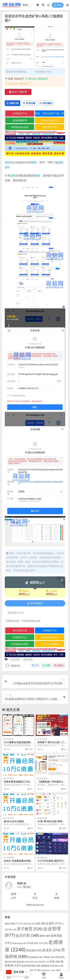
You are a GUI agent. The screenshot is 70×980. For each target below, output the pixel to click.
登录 (58, 5)
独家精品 (22, 72)
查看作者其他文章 (35, 905)
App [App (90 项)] (10, 923)
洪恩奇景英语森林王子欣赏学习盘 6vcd (18, 783)
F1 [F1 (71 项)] (19, 923)
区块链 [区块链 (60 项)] (32, 943)
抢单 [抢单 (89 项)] (55, 961)
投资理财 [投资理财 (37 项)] (43, 962)
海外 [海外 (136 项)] (34, 970)
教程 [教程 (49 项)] (59, 966)
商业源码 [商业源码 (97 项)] (34, 950)
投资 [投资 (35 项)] (33, 962)
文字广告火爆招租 (50, 644)
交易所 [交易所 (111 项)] (54, 923)
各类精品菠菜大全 (50, 120)
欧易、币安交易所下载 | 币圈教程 (50, 114)
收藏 (46, 665)
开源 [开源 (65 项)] (60, 957)
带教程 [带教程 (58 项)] (49, 957)
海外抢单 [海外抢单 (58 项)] (48, 971)
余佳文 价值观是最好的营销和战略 (17, 862)
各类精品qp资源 (20, 127)
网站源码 (43, 778)
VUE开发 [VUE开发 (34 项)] (29, 924)
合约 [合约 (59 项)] (43, 943)
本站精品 (10, 739)
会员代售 (15, 659)
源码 (13, 175)
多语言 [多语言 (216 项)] (51, 950)
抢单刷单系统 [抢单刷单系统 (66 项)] (31, 966)
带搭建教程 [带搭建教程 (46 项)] (35, 957)
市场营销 (10, 858)
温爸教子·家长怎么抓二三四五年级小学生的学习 (51, 744)
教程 (37, 175)
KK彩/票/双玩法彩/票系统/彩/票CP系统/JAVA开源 (51, 823)
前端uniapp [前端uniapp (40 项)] (19, 943)
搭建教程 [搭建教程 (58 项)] (48, 966)
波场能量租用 (20, 120)
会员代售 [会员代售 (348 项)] (27, 935)
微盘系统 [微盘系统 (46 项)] (23, 962)
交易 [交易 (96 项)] (40, 923)
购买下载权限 (18, 92)
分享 (35, 665)
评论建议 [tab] (46, 103)
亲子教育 (43, 739)
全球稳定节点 (20, 113)
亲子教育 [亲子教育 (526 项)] (30, 929)
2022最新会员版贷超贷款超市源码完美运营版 (17, 744)
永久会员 (51, 591)
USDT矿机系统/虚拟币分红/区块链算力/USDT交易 (51, 862)
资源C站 (12, 666)
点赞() (59, 665)
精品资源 (28, 659)
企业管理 (10, 818)
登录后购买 (35, 603)
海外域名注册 (50, 127)
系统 (7, 162)
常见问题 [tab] (29, 103)
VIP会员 (24, 591)
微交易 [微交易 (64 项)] (10, 962)
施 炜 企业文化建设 (14, 821)
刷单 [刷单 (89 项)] (45, 936)
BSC (34, 162)
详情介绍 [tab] (12, 103)
